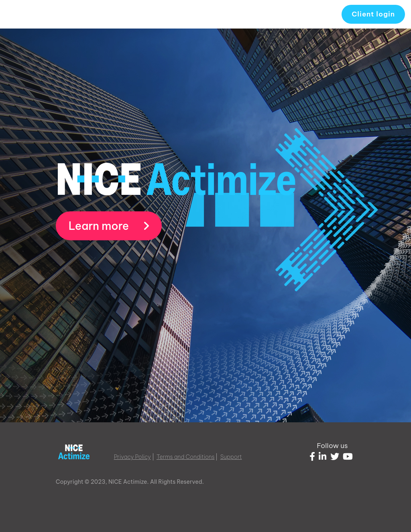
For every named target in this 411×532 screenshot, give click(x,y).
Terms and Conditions (186, 457)
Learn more (109, 226)
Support (231, 457)
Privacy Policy (132, 457)
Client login (373, 14)
